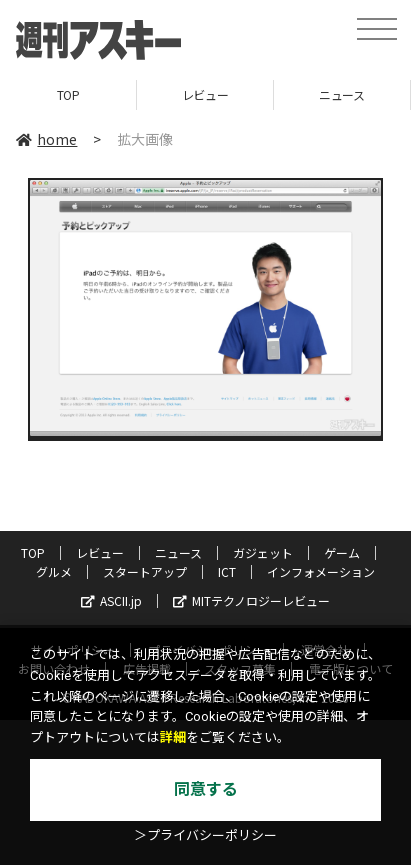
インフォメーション (321, 571)
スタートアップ (145, 571)
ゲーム (342, 552)
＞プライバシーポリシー (205, 835)
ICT (227, 571)
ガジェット (263, 552)
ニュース (341, 94)
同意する (206, 789)
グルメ (54, 571)
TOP (68, 94)
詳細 (173, 737)
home (46, 139)
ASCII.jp (111, 600)
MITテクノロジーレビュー (251, 600)
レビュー (205, 94)
